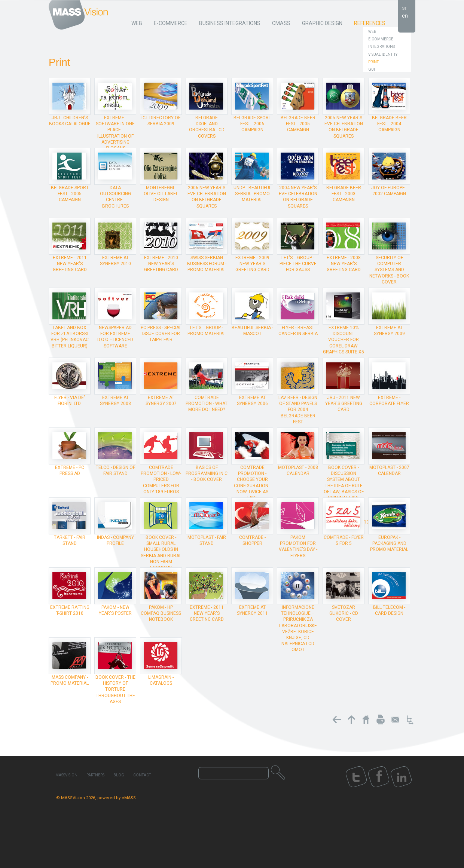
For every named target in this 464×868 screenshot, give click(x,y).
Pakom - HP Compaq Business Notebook (161, 613)
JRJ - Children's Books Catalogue (70, 121)
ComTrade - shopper (252, 540)
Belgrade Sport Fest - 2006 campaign (252, 124)
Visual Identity (383, 54)
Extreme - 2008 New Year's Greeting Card (344, 264)
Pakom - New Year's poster (115, 610)
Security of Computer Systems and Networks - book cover (389, 270)
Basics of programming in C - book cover (207, 473)
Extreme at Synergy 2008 (115, 401)
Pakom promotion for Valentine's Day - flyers (298, 547)
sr (404, 8)
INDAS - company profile (115, 540)
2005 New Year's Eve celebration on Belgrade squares (344, 127)
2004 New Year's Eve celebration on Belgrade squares (298, 197)
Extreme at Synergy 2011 (252, 610)
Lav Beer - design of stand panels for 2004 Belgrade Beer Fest (298, 410)
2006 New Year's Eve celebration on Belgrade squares (207, 197)
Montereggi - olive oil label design (161, 194)
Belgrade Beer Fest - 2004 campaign (389, 124)
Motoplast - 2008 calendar (298, 470)
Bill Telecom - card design (389, 610)
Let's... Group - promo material (207, 331)
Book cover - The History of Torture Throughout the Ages (115, 689)
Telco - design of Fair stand (115, 470)
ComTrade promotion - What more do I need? (207, 404)
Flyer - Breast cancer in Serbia (298, 331)
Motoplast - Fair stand (207, 540)
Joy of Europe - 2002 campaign (389, 191)
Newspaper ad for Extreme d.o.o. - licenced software (115, 337)
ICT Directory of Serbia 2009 (161, 121)
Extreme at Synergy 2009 (389, 331)
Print (373, 62)
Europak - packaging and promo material (389, 543)
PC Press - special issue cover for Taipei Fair (161, 334)
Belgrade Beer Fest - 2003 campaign (344, 194)
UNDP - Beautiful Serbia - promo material (252, 194)
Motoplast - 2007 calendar (389, 470)
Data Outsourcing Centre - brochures (115, 197)
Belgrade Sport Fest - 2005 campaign (70, 194)
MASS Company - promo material (70, 680)
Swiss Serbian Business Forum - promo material (207, 264)
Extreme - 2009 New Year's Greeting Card (252, 264)
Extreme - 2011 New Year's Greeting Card (70, 264)
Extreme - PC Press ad (70, 470)
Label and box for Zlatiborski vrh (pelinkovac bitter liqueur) (70, 337)
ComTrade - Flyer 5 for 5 (344, 540)
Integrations (381, 47)
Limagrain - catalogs (161, 680)
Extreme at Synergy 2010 (115, 261)
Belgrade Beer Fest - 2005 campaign (298, 124)
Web (372, 32)
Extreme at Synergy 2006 (252, 401)
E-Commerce (381, 39)
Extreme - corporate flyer (389, 401)
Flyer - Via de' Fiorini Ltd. (70, 401)
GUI (372, 69)
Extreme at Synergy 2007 (161, 401)
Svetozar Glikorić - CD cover (344, 613)
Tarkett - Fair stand (70, 540)
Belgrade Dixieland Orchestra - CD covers (207, 127)
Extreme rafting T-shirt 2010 (70, 610)
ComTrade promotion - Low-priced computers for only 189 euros (161, 480)
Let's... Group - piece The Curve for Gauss (298, 264)
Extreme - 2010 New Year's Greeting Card (161, 264)
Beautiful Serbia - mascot (252, 331)
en (405, 16)
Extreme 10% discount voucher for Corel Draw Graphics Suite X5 (344, 340)
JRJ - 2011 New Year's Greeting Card (344, 404)
